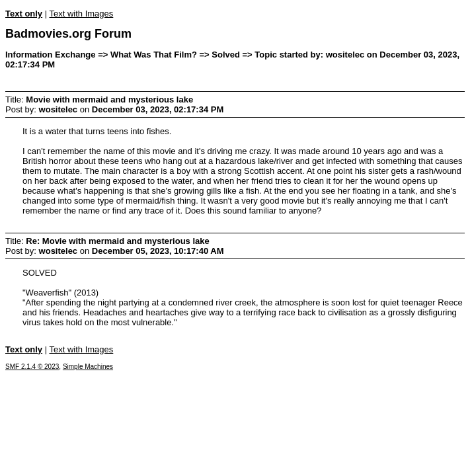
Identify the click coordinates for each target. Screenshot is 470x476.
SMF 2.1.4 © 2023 (32, 367)
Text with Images (81, 14)
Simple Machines (88, 367)
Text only (24, 14)
